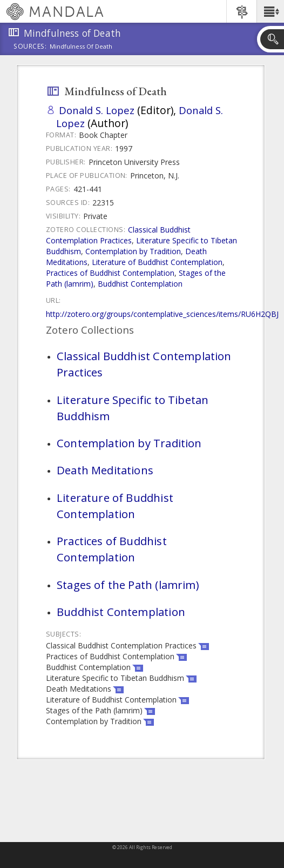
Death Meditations (105, 470)
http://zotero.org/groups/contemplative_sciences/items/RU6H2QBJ (162, 314)
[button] (270, 11)
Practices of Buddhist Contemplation (110, 273)
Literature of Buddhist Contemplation (157, 262)
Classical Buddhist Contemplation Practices (118, 235)
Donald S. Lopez (97, 110)
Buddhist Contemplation (140, 284)
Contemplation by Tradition (133, 251)
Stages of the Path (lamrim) (128, 585)
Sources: (30, 47)
